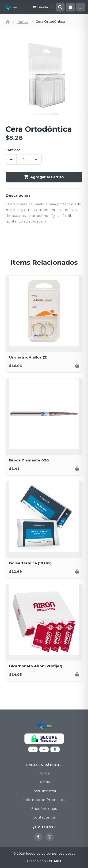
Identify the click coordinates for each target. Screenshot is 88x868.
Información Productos (44, 800)
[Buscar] (60, 7)
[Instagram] (50, 837)
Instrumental (44, 791)
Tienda (23, 22)
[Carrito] (70, 7)
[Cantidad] (24, 159)
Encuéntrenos (44, 809)
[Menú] (81, 7)
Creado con (44, 861)
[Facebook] (38, 837)
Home (44, 773)
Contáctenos (44, 817)
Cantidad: (13, 150)
